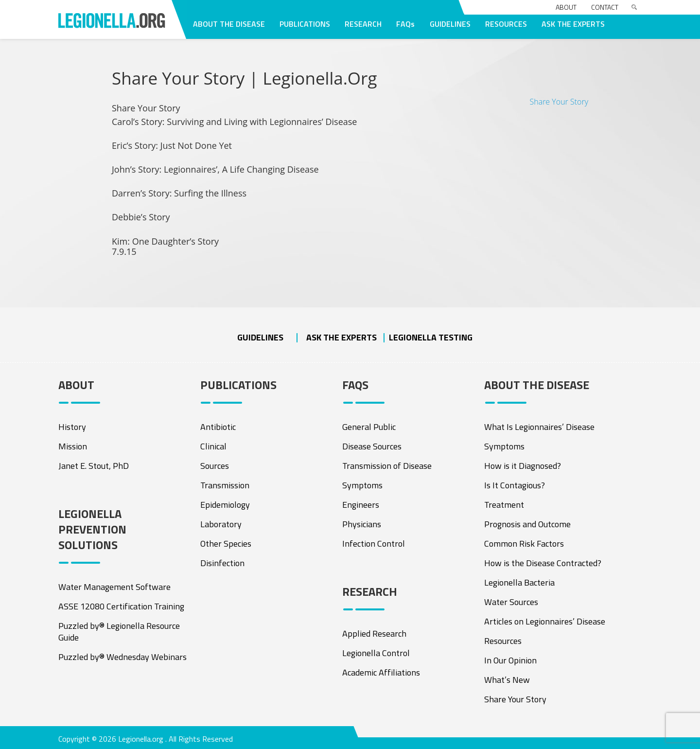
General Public (369, 427)
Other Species (226, 544)
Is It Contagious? (515, 485)
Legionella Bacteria (519, 582)
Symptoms (362, 485)
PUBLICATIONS (305, 24)
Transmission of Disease (387, 466)
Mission (73, 446)
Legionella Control (376, 653)
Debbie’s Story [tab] (141, 217)
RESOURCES (506, 24)
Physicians (362, 524)
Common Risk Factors (524, 544)
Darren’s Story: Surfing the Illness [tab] (179, 194)
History (72, 427)
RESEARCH (363, 24)
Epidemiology (225, 505)
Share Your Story (559, 102)
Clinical (213, 446)
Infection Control (374, 544)
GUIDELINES (450, 24)
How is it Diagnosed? (523, 466)
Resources (503, 641)
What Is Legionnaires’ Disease (539, 427)
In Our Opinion (510, 660)
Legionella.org (141, 739)
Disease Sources (372, 446)
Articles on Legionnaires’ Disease (545, 621)
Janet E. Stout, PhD (94, 466)
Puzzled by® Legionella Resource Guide (119, 632)
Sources (215, 466)
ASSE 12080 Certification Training (121, 606)
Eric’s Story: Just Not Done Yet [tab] (172, 146)
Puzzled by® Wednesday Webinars (122, 657)
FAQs (405, 24)
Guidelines (260, 337)
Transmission (225, 485)
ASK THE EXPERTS (573, 24)
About (566, 7)
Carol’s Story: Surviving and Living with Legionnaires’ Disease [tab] (234, 122)
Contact (605, 7)
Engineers (361, 505)
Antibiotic (218, 427)
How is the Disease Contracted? (543, 563)
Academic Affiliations (381, 672)
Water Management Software (114, 587)
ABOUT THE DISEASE (229, 24)
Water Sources (511, 602)
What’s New (507, 680)
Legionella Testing (431, 337)
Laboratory (221, 524)
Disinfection (222, 563)
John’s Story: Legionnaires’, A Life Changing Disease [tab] (215, 170)
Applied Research (374, 633)
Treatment (504, 505)
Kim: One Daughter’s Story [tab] (165, 247)
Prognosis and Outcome (527, 524)
